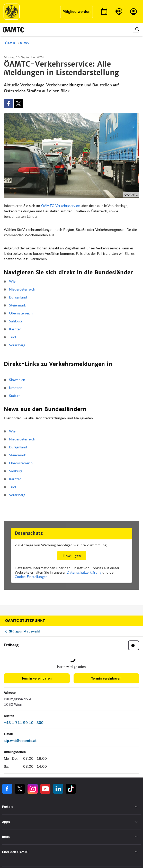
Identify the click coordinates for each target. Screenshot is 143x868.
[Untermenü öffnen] (136, 807)
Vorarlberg (17, 345)
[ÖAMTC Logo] (12, 12)
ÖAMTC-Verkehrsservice (60, 206)
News (24, 43)
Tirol (12, 337)
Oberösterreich (21, 313)
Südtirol (15, 396)
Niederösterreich (22, 289)
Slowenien (17, 380)
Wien (13, 281)
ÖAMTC (11, 43)
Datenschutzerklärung (84, 572)
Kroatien (16, 388)
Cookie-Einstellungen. (32, 577)
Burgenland (18, 297)
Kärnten (15, 329)
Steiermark (17, 305)
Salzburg (16, 321)
